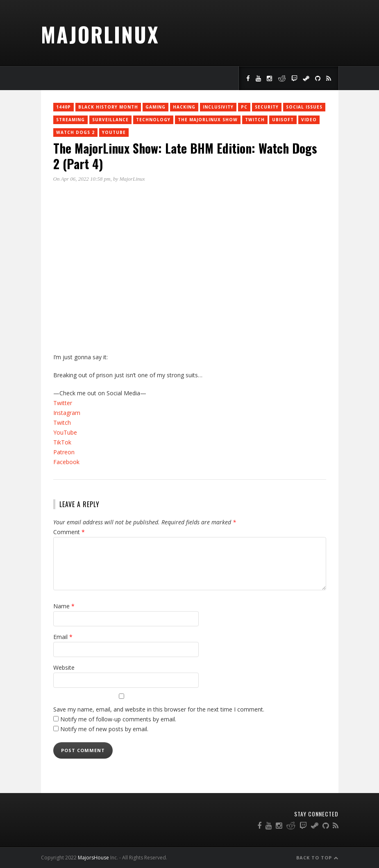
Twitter (63, 403)
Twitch (62, 423)
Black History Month (108, 107)
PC (244, 107)
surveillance (110, 120)
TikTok (62, 442)
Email (63, 637)
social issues (304, 107)
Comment (69, 532)
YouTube (114, 132)
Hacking (184, 107)
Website (64, 667)
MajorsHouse (93, 858)
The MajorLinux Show (208, 120)
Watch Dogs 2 (75, 132)
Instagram (67, 413)
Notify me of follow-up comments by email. (118, 719)
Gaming (155, 107)
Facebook (66, 462)
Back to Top (317, 858)
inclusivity (218, 107)
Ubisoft (283, 120)
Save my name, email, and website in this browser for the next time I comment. (159, 709)
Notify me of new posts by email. (104, 729)
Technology (153, 120)
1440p (64, 107)
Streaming (70, 120)
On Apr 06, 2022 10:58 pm (82, 179)
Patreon (64, 452)
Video (309, 120)
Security (267, 107)
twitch (255, 120)
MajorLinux (100, 34)
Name (64, 606)
